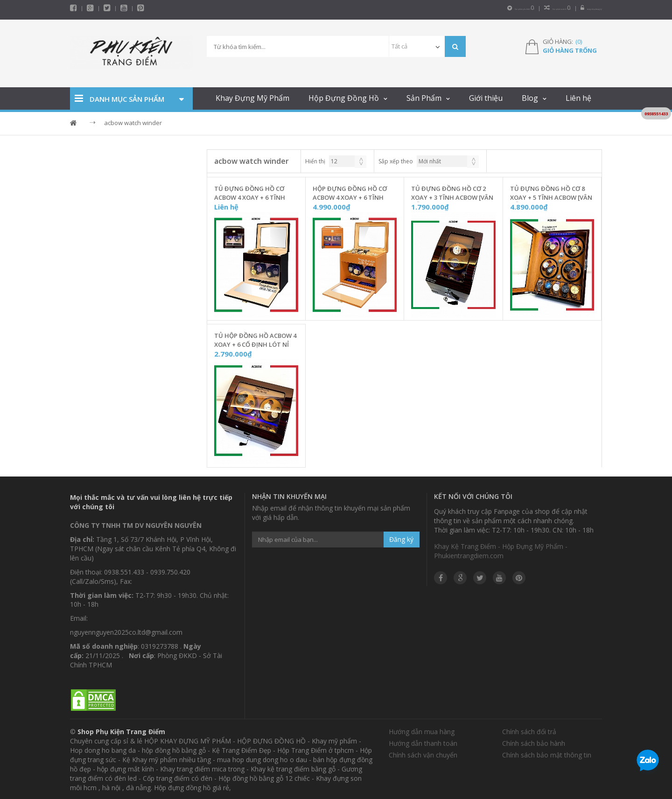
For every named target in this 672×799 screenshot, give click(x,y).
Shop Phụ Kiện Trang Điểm (121, 730)
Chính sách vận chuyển (423, 753)
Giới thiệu (486, 97)
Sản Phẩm (424, 97)
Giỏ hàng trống (570, 49)
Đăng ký (401, 538)
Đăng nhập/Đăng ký (572, 8)
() (579, 40)
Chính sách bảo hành (534, 742)
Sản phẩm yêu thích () (424, 8)
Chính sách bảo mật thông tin (547, 753)
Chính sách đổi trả (529, 730)
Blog (530, 97)
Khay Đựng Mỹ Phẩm (252, 97)
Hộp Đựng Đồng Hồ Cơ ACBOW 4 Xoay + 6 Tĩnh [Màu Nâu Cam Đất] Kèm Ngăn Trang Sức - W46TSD (351, 192)
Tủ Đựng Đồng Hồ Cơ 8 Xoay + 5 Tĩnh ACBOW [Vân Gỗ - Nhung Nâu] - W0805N (552, 192)
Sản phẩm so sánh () (500, 8)
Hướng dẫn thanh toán (423, 742)
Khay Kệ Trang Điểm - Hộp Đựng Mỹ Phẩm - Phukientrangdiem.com (501, 550)
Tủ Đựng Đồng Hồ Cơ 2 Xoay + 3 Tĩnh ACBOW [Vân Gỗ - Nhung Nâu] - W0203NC (452, 192)
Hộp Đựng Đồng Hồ (344, 97)
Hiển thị (315, 160)
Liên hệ (578, 97)
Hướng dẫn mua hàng (422, 730)
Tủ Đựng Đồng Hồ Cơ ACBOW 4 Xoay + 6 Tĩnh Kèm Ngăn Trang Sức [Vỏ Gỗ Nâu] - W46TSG (255, 192)
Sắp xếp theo (396, 160)
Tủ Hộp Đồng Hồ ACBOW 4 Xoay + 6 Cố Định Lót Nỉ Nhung (255, 339)
